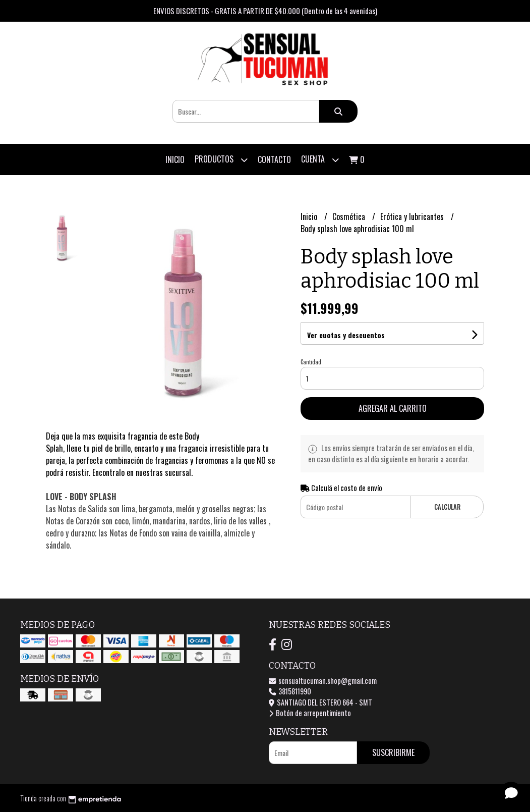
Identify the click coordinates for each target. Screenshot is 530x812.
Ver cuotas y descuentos (346, 335)
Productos (221, 160)
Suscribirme (393, 752)
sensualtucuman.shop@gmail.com (323, 681)
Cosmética (350, 216)
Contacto (274, 159)
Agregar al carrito (393, 408)
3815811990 (290, 691)
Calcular (447, 507)
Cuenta (320, 160)
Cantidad (311, 362)
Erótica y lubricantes (413, 216)
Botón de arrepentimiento (310, 713)
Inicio (175, 159)
